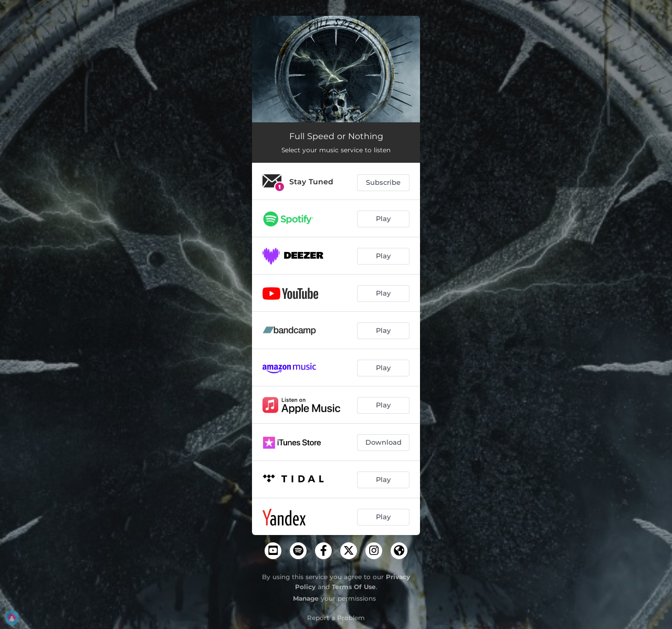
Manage (306, 598)
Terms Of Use (354, 587)
